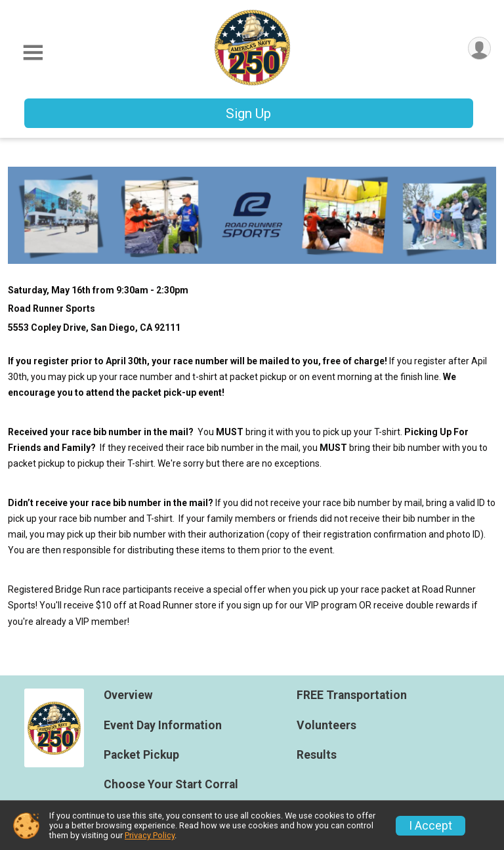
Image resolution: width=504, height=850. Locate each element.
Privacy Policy (150, 835)
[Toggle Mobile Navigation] (33, 53)
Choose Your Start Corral (171, 784)
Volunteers (326, 725)
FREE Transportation (352, 695)
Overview (128, 695)
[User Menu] (479, 49)
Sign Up (248, 114)
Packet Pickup (141, 755)
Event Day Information (163, 725)
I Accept (430, 826)
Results (317, 755)
